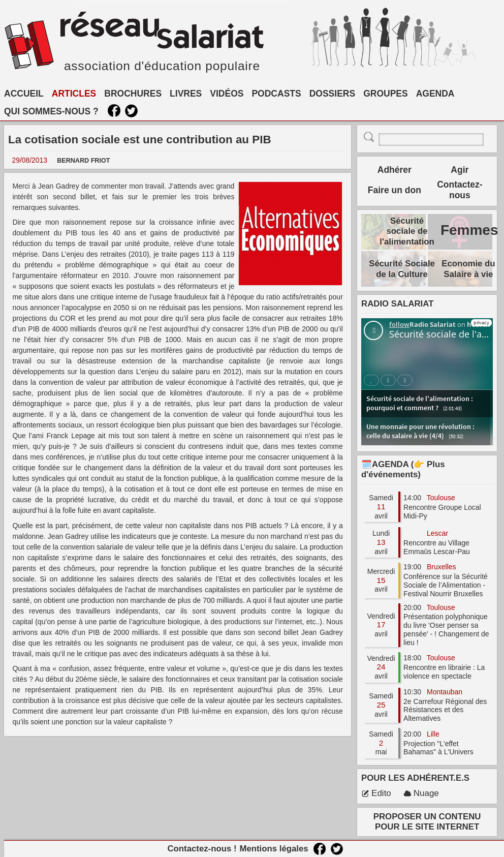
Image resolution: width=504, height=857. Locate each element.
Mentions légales (274, 849)
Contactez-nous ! (202, 849)
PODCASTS (276, 94)
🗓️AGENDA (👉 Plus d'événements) (403, 469)
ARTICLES (74, 94)
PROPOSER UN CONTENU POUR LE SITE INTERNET (427, 822)
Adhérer (395, 170)
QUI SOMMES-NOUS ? (51, 111)
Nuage (421, 793)
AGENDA (435, 94)
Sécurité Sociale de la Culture (402, 269)
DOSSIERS (332, 94)
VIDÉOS (227, 94)
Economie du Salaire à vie (468, 269)
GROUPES (386, 94)
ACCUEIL (24, 94)
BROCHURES (133, 94)
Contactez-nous (460, 190)
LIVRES (186, 94)
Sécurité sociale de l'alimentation (407, 231)
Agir (460, 170)
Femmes (469, 230)
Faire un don (395, 190)
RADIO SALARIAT (397, 304)
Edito (376, 793)
